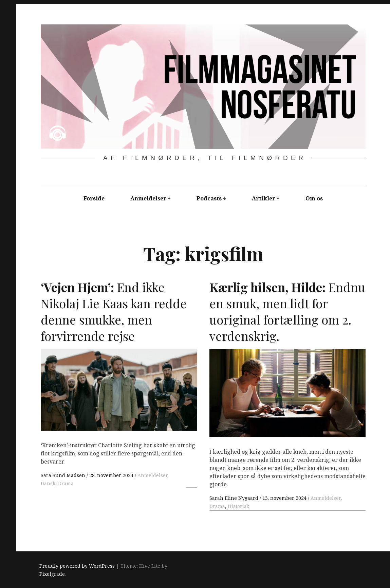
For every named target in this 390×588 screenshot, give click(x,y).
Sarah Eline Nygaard (235, 498)
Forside (94, 198)
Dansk (48, 483)
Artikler (264, 198)
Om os (314, 198)
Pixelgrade (52, 574)
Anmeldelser (148, 198)
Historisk (238, 506)
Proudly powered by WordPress (77, 566)
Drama (66, 483)
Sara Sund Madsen (64, 475)
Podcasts (209, 198)
